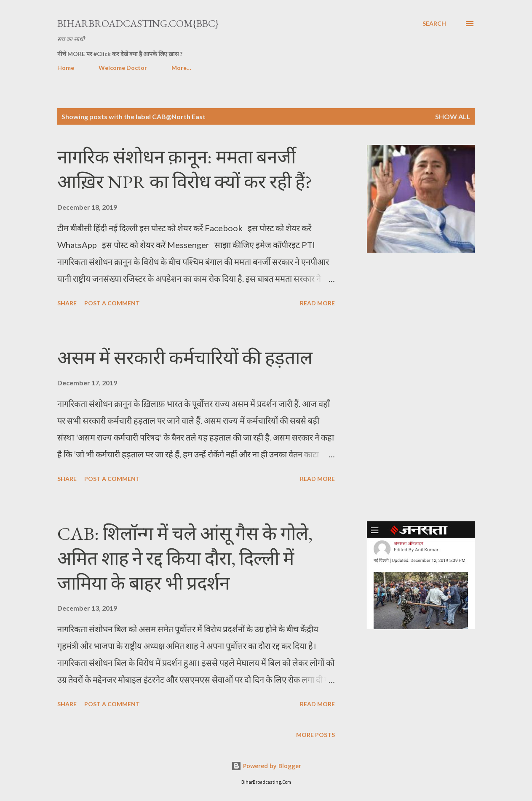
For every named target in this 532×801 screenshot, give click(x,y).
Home (66, 68)
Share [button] (67, 303)
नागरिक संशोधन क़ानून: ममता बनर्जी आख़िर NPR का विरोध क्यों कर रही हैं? (185, 169)
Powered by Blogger (266, 766)
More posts (315, 735)
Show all (453, 116)
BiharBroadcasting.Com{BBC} (138, 23)
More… (181, 68)
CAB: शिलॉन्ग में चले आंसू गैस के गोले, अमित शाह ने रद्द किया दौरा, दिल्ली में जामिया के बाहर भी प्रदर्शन (185, 558)
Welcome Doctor (123, 68)
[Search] (434, 24)
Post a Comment (112, 303)
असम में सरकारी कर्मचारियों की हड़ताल (185, 358)
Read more (317, 303)
